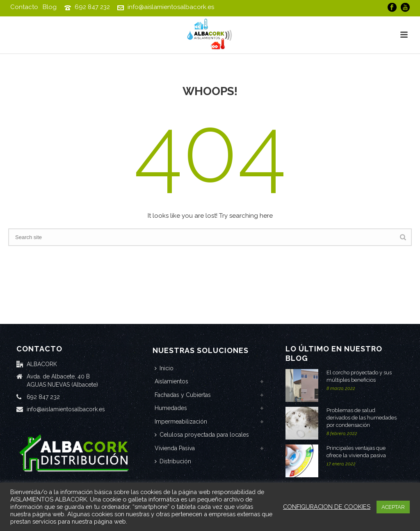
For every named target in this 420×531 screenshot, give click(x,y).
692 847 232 (92, 7)
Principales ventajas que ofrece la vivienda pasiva (356, 452)
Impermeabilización (181, 422)
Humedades (171, 408)
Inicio (164, 368)
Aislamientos (171, 381)
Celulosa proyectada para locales (202, 435)
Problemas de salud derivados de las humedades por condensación (362, 418)
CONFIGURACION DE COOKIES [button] (327, 507)
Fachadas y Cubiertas (183, 395)
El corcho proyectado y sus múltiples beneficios (359, 376)
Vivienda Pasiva (175, 448)
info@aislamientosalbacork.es (171, 7)
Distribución (173, 461)
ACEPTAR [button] (393, 507)
